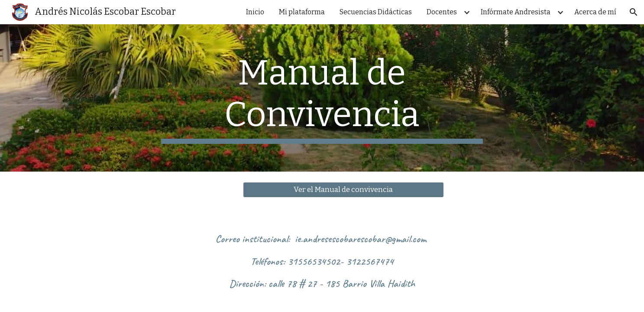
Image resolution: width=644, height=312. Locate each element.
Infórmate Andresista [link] (516, 12)
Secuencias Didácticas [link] (376, 12)
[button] (634, 12)
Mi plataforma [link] (302, 12)
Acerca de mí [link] (595, 12)
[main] (322, 98)
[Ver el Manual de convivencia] (343, 190)
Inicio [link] (255, 12)
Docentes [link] (442, 12)
